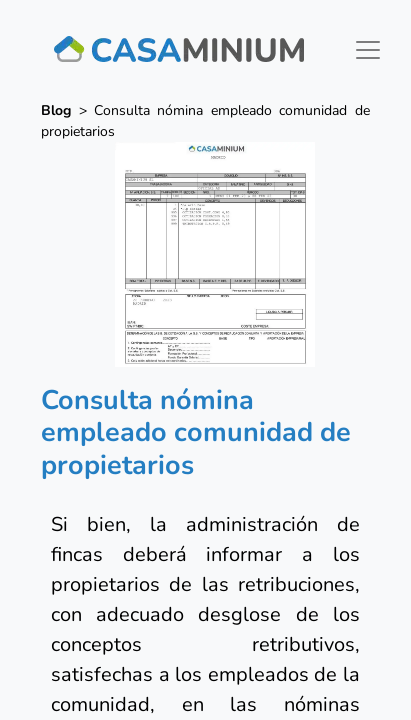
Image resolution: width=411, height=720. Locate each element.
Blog (56, 110)
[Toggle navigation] (368, 50)
